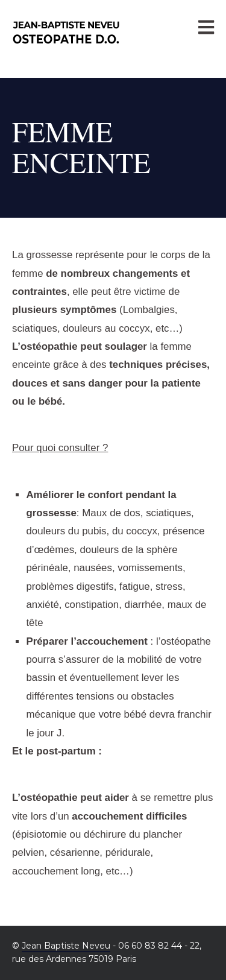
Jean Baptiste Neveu (66, 946)
